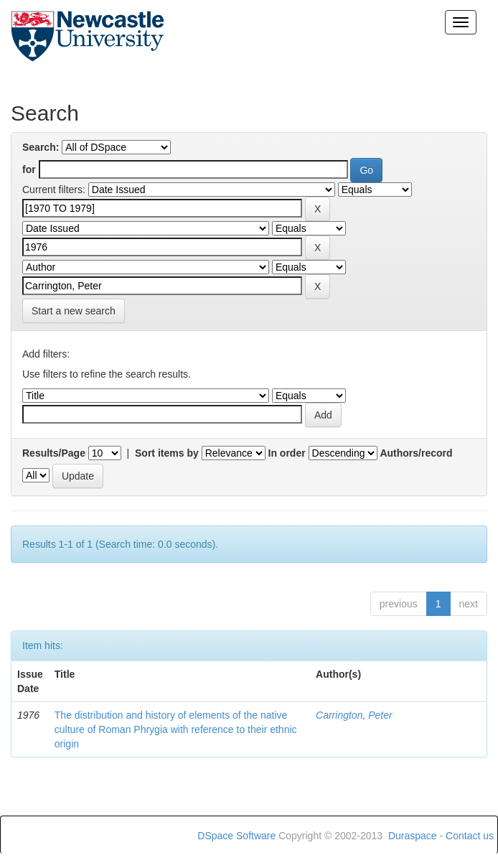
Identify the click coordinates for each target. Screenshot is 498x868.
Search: (41, 147)
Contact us (470, 836)
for (29, 169)
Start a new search (74, 311)
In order (287, 453)
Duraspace (413, 836)
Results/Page (54, 453)
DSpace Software (236, 836)
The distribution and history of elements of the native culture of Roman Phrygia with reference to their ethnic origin (176, 729)
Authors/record (416, 453)
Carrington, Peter (354, 715)
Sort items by (167, 453)
